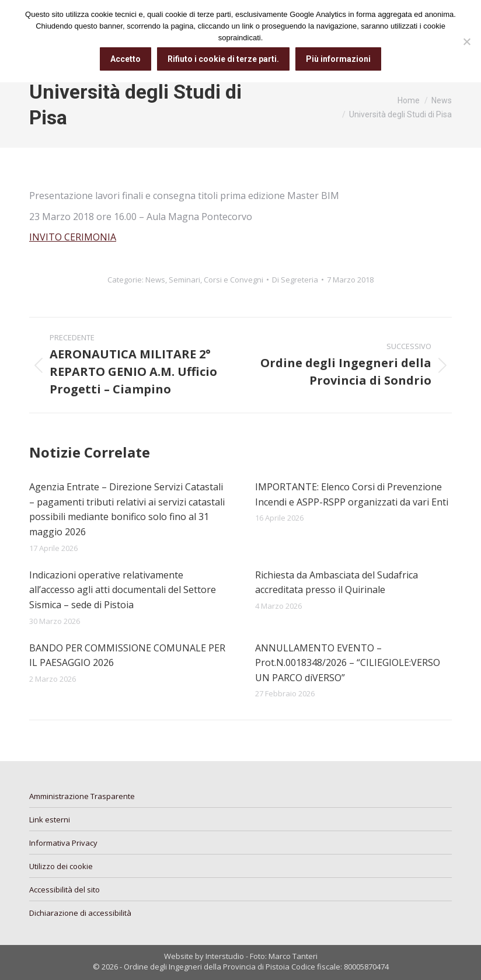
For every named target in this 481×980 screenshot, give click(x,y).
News (155, 280)
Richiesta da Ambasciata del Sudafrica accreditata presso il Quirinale (337, 583)
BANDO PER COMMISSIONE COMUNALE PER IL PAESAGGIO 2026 (127, 655)
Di (295, 280)
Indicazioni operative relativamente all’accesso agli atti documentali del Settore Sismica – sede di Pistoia (123, 590)
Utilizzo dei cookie (61, 866)
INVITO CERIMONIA (73, 237)
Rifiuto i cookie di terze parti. (223, 59)
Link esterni (50, 819)
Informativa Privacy (63, 843)
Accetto (126, 59)
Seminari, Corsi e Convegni (216, 280)
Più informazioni (338, 59)
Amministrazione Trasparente (82, 796)
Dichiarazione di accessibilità (80, 913)
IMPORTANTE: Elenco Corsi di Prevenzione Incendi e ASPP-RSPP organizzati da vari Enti (352, 494)
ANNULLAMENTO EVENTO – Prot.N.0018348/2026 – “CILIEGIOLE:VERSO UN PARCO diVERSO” (348, 663)
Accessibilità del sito (65, 890)
